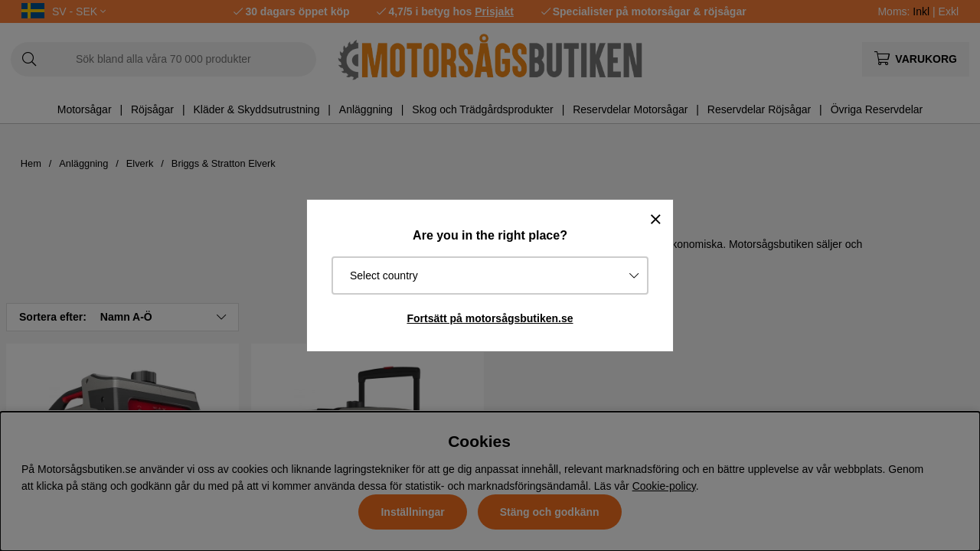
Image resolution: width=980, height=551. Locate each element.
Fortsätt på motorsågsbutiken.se (490, 318)
